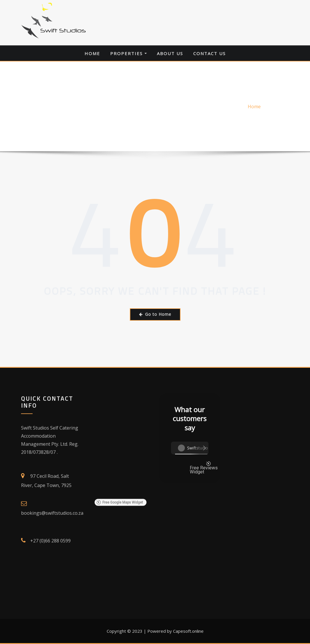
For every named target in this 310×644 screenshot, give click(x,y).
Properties (128, 53)
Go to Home (155, 314)
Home (92, 53)
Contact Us (210, 53)
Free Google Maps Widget (119, 567)
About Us (170, 53)
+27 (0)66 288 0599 (50, 636)
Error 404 (279, 107)
